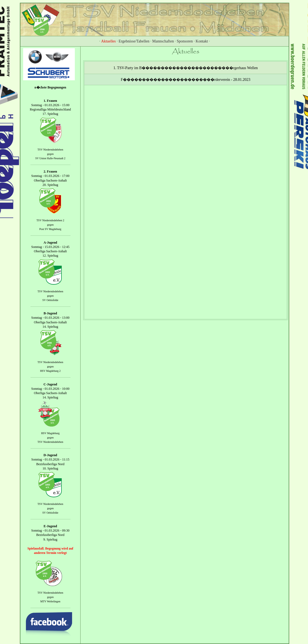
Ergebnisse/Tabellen (134, 41)
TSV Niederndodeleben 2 (50, 220)
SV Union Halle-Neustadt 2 (50, 158)
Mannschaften (163, 41)
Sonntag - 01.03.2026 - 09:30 (50, 530)
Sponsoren (185, 41)
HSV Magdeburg (50, 433)
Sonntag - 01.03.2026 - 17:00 (50, 176)
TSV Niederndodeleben (50, 150)
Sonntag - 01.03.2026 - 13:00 (50, 318)
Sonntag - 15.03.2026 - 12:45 (50, 247)
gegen (50, 154)
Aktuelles (109, 41)
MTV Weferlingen (50, 602)
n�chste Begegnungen (50, 87)
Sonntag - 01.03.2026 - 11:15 (50, 460)
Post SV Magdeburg (50, 229)
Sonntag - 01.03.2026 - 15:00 (50, 105)
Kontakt (202, 41)
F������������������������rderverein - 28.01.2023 (186, 80)
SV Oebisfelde (50, 300)
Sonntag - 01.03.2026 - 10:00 (50, 389)
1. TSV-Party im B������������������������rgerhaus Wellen (186, 68)
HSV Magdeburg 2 (50, 371)
